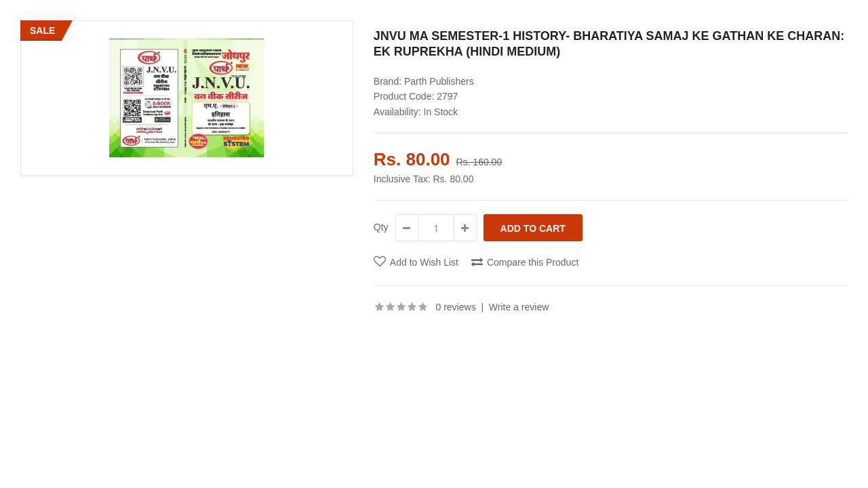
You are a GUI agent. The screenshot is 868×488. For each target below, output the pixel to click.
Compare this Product (533, 262)
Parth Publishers (439, 81)
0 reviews (456, 307)
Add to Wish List (424, 262)
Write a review (519, 307)
